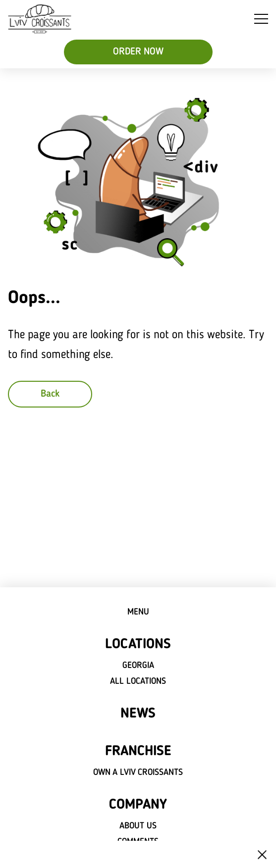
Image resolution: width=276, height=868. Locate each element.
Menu (138, 612)
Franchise (138, 752)
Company (138, 805)
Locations (138, 645)
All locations (138, 681)
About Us (138, 826)
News (138, 714)
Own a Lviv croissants (138, 772)
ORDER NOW (138, 52)
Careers (138, 858)
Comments (138, 842)
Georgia (138, 665)
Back (50, 394)
